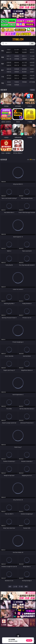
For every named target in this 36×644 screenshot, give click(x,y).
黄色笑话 (24, 78)
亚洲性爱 (9, 62)
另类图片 (32, 72)
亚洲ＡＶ (9, 56)
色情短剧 (17, 85)
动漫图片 (32, 69)
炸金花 (17, 52)
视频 (3, 57)
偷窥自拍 (9, 69)
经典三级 (17, 65)
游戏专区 (32, 50)
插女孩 (9, 82)
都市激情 (9, 75)
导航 (3, 83)
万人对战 (24, 50)
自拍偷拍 (17, 56)
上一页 (15, 587)
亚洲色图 (17, 69)
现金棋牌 (24, 52)
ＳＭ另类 (32, 59)
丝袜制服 (17, 59)
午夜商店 (17, 82)
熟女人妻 (9, 59)
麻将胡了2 (9, 52)
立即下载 (29, 640)
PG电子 (9, 50)
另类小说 (17, 78)
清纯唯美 (17, 72)
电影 (3, 64)
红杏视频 (9, 85)
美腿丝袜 (9, 72)
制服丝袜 (9, 65)
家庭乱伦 (17, 75)
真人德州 (17, 50)
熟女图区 (24, 72)
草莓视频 (24, 82)
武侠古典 (32, 75)
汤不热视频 (32, 82)
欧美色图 (24, 69)
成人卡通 (24, 62)
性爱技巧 (32, 78)
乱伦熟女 (24, 65)
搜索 (32, 44)
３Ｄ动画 (32, 56)
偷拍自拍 (17, 62)
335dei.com (18, 39)
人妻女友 (24, 75)
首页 (10, 587)
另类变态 (32, 65)
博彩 (3, 51)
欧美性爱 (32, 62)
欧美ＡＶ (24, 56)
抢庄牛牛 (32, 52)
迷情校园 (9, 78)
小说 (3, 77)
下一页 (21, 587)
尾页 (26, 587)
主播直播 (24, 59)
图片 (3, 70)
